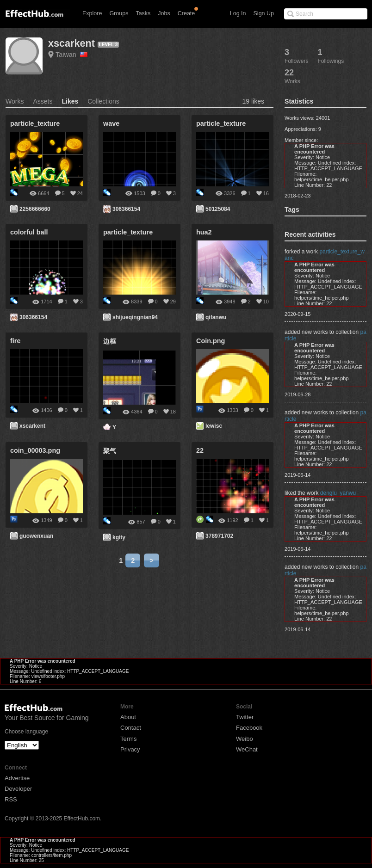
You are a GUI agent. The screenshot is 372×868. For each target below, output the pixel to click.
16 (266, 193)
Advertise (17, 778)
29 (173, 302)
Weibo (245, 739)
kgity (119, 537)
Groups (119, 13)
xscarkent (71, 43)
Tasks (143, 13)
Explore (92, 13)
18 (173, 412)
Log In (238, 13)
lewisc (214, 426)
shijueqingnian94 (135, 317)
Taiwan (71, 55)
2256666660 (35, 209)
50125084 (218, 209)
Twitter (245, 717)
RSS (11, 799)
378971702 (219, 536)
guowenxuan (36, 536)
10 (266, 302)
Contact (131, 728)
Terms (128, 739)
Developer (18, 789)
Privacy (130, 749)
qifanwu (216, 317)
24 (80, 193)
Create (186, 13)
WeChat (247, 749)
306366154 (126, 209)
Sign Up (264, 13)
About (128, 717)
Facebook (249, 728)
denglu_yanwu (338, 493)
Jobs (164, 13)
